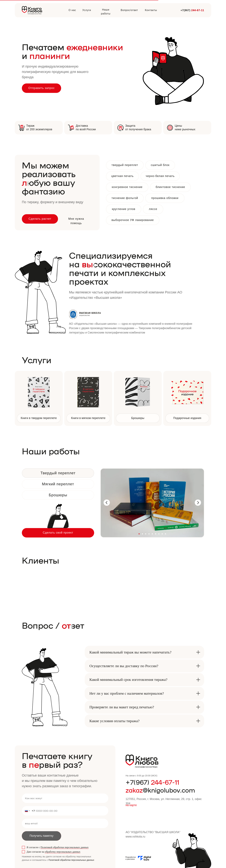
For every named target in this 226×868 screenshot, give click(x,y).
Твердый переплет (58, 473)
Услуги (87, 10)
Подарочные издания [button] (187, 418)
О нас (72, 10)
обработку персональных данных (63, 852)
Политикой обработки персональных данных (65, 847)
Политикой (54, 860)
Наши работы (106, 12)
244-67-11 (198, 10)
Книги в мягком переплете (88, 418)
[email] (65, 823)
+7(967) (152, 782)
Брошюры (138, 418)
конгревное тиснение (127, 187)
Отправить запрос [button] (41, 88)
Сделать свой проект (58, 533)
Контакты (151, 10)
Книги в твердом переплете (39, 418)
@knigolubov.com (160, 790)
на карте (131, 805)
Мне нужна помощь (76, 221)
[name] (65, 798)
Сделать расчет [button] (40, 219)
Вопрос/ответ (129, 10)
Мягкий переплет (58, 484)
